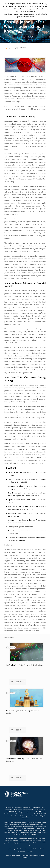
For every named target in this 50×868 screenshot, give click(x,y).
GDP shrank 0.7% (17, 121)
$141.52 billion (15, 214)
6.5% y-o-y (40, 130)
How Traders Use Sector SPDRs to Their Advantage (24, 665)
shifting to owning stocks (14, 353)
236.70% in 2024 (22, 262)
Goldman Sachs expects (32, 337)
